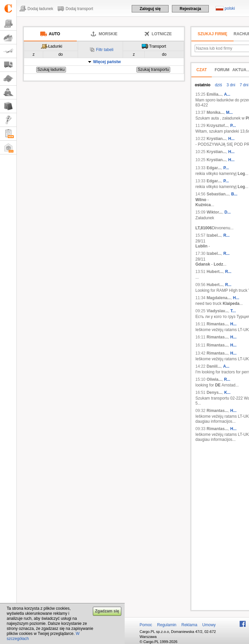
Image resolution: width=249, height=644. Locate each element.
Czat (202, 70)
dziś (218, 85)
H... (231, 139)
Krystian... (216, 139)
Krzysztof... (217, 126)
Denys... (214, 393)
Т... (233, 311)
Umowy (209, 625)
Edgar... (214, 168)
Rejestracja (190, 9)
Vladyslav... (217, 311)
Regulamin (167, 625)
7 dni (243, 85)
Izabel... (214, 235)
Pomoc (146, 625)
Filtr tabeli (105, 50)
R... (226, 235)
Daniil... (214, 366)
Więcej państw (107, 62)
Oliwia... (214, 379)
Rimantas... (217, 324)
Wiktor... (214, 212)
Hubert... (215, 272)
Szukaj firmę (213, 34)
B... (234, 194)
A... (227, 94)
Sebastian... (218, 194)
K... (227, 393)
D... (228, 212)
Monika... (215, 112)
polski (230, 8)
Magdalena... (219, 298)
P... (233, 126)
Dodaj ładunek (40, 9)
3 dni (230, 85)
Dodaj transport (79, 9)
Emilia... (214, 94)
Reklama (189, 625)
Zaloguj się (150, 9)
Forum (222, 70)
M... (229, 112)
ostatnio (203, 85)
